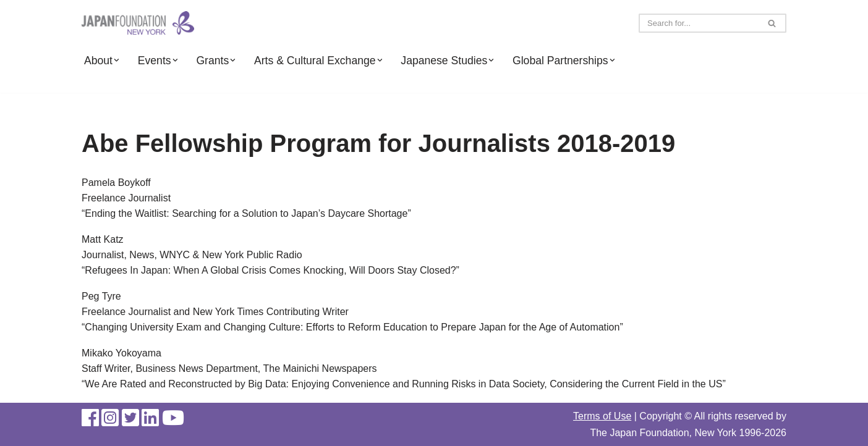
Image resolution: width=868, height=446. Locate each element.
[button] (116, 60)
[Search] (699, 23)
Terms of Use (602, 416)
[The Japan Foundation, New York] (138, 23)
